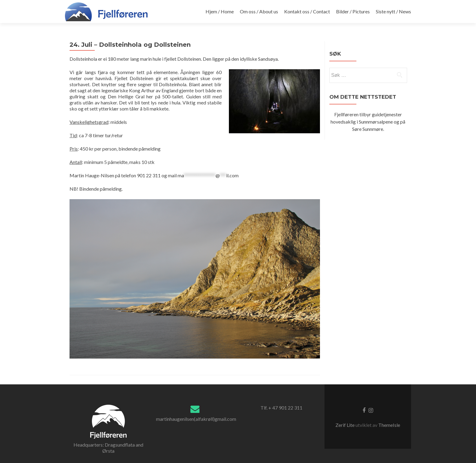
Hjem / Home (220, 11)
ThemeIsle (389, 425)
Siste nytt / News (393, 11)
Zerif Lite (345, 425)
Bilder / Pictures (353, 11)
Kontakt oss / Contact (307, 11)
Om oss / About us (259, 11)
